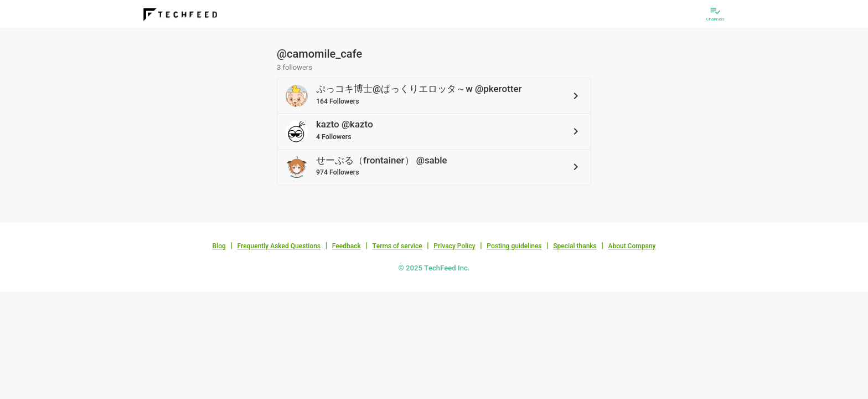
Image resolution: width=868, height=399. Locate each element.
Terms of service (397, 246)
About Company (632, 246)
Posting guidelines (514, 246)
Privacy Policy (454, 246)
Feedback (347, 246)
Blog (219, 246)
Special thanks (575, 246)
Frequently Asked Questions (279, 246)
